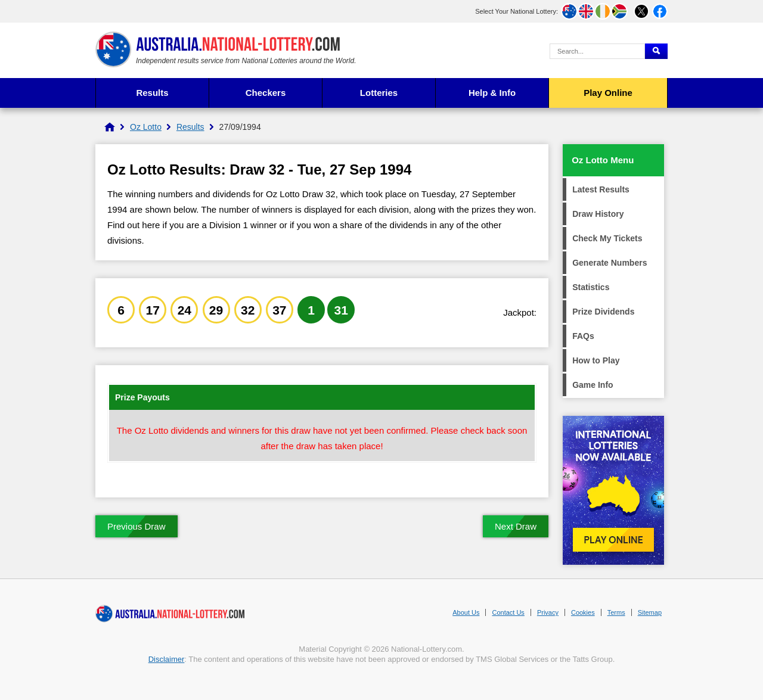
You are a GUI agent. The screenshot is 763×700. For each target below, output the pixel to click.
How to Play (596, 360)
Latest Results (601, 189)
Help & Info (492, 93)
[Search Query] (597, 51)
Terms (616, 612)
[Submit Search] (656, 51)
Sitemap (650, 612)
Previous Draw (137, 526)
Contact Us (508, 612)
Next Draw (516, 526)
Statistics (591, 287)
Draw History (598, 214)
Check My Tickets (607, 238)
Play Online (608, 93)
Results (152, 93)
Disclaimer (167, 659)
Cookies (583, 612)
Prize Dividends (603, 312)
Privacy (548, 612)
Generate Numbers (610, 263)
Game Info (593, 385)
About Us (466, 612)
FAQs (583, 336)
